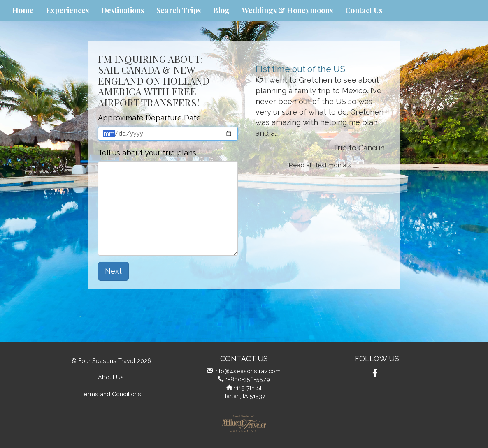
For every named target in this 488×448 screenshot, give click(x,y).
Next (113, 271)
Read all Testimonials (320, 165)
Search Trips (179, 10)
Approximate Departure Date (149, 118)
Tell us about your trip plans (147, 153)
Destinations (123, 10)
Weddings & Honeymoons (287, 10)
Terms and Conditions (111, 394)
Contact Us (364, 10)
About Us (111, 377)
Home (23, 10)
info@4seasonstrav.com (247, 371)
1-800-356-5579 (248, 379)
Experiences (67, 10)
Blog (221, 10)
